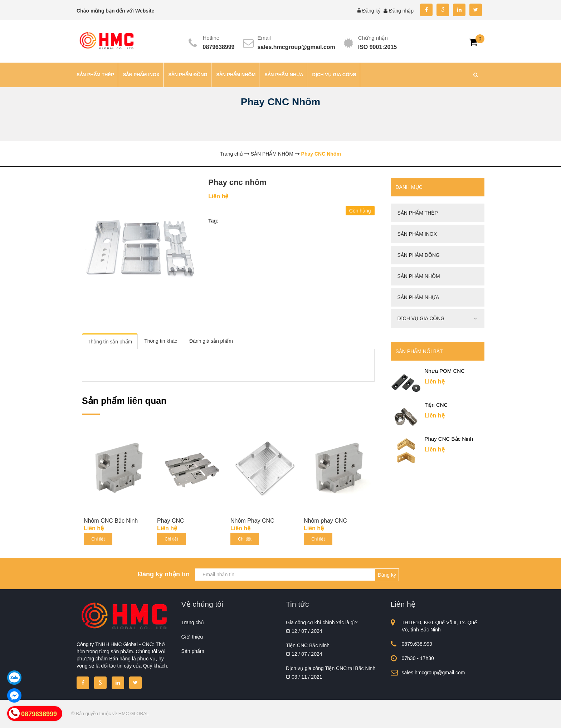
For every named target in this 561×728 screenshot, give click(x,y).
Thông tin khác (161, 341)
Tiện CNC (436, 405)
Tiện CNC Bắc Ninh (308, 645)
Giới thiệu (192, 637)
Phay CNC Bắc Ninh (449, 439)
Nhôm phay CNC (325, 521)
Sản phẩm (193, 651)
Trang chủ (193, 622)
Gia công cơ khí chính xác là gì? (322, 622)
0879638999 (219, 47)
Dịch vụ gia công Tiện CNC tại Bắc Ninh (331, 668)
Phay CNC (171, 521)
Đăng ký (371, 11)
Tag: (213, 221)
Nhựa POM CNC (445, 371)
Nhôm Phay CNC (252, 521)
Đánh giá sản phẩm (211, 341)
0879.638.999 (417, 644)
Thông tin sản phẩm (110, 342)
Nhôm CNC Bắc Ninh (111, 521)
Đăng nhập (401, 11)
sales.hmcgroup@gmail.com (296, 47)
